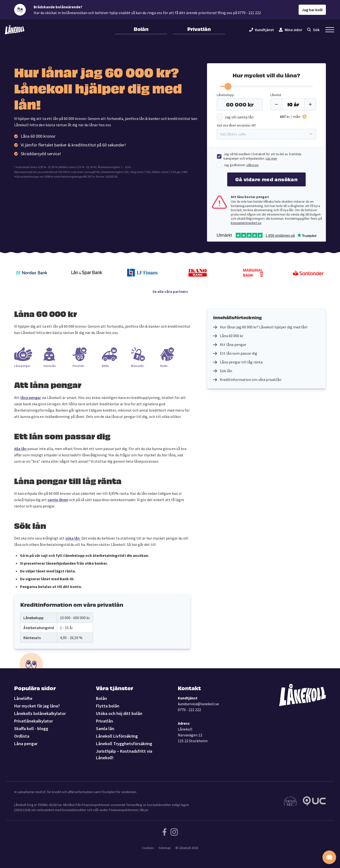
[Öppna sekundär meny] (330, 30)
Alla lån (20, 449)
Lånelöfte (23, 698)
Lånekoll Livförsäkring (117, 736)
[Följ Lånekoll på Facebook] (165, 832)
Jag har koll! (312, 10)
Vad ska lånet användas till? (236, 125)
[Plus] (310, 104)
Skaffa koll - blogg (31, 728)
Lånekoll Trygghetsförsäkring (124, 744)
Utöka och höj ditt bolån (119, 713)
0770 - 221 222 (189, 710)
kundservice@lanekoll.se (198, 704)
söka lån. (73, 538)
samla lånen (58, 500)
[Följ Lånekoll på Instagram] (174, 832)
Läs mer (271, 158)
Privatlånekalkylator (33, 721)
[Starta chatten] (329, 857)
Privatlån (199, 29)
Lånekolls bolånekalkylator (40, 713)
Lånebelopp (225, 95)
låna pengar (31, 398)
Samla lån (105, 728)
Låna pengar (26, 744)
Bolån (141, 29)
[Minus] (276, 104)
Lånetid (276, 95)
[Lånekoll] (15, 30)
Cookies (148, 848)
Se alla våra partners (170, 291)
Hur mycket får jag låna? (37, 706)
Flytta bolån (108, 706)
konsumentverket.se (246, 223)
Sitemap (165, 848)
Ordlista (22, 736)
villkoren (252, 165)
